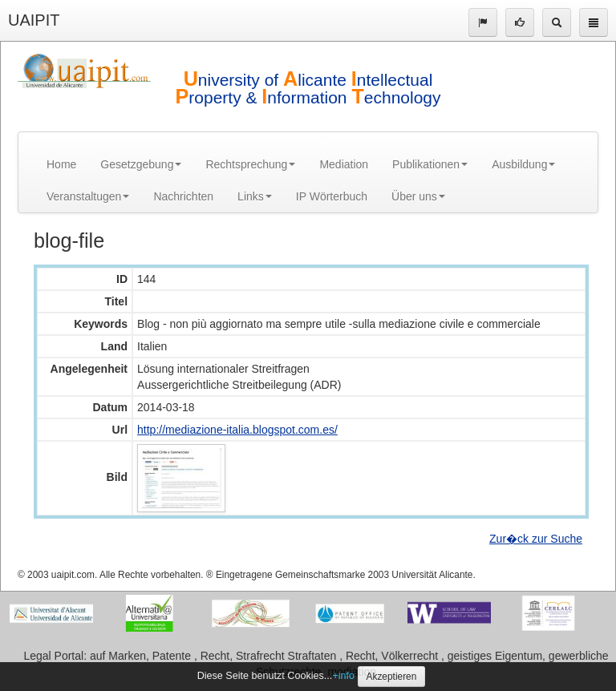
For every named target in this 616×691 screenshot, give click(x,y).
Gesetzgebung (141, 164)
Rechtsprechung (250, 164)
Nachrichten (183, 196)
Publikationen (430, 164)
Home (61, 164)
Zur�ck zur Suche (536, 539)
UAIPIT (34, 20)
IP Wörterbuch (332, 196)
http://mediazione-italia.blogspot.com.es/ (237, 430)
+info (343, 676)
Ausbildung (523, 164)
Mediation (344, 164)
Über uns (418, 196)
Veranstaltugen (88, 196)
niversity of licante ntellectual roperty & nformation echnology (308, 89)
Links (255, 196)
